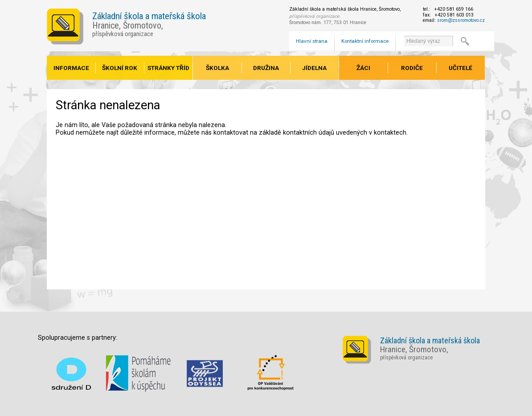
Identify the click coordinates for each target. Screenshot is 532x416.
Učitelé (460, 68)
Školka (217, 68)
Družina (266, 68)
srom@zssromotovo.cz (461, 20)
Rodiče (412, 68)
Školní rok (120, 68)
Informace (71, 68)
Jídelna (314, 68)
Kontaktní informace (365, 41)
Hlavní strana (312, 41)
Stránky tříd (168, 68)
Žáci (363, 68)
